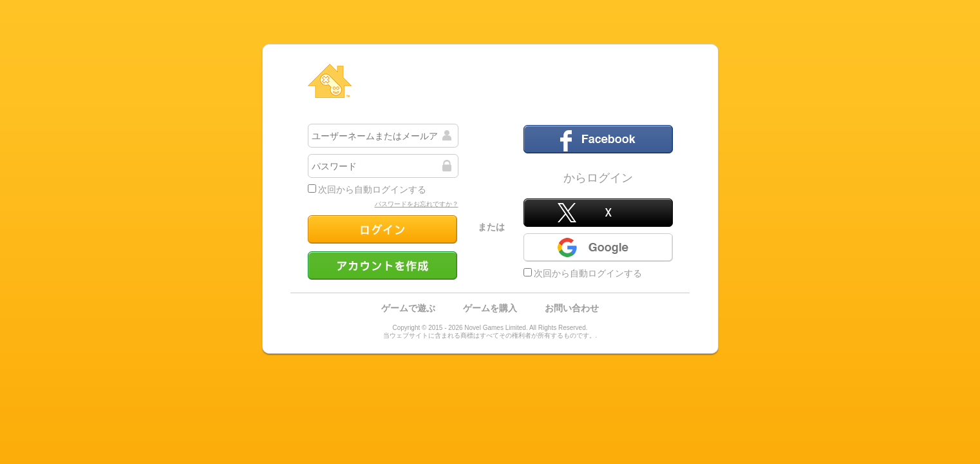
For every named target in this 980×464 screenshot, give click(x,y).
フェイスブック (598, 139)
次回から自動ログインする (367, 189)
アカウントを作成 (382, 266)
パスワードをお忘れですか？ (417, 204)
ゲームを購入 (490, 308)
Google (598, 247)
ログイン (382, 229)
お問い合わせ (572, 308)
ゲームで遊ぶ (408, 308)
